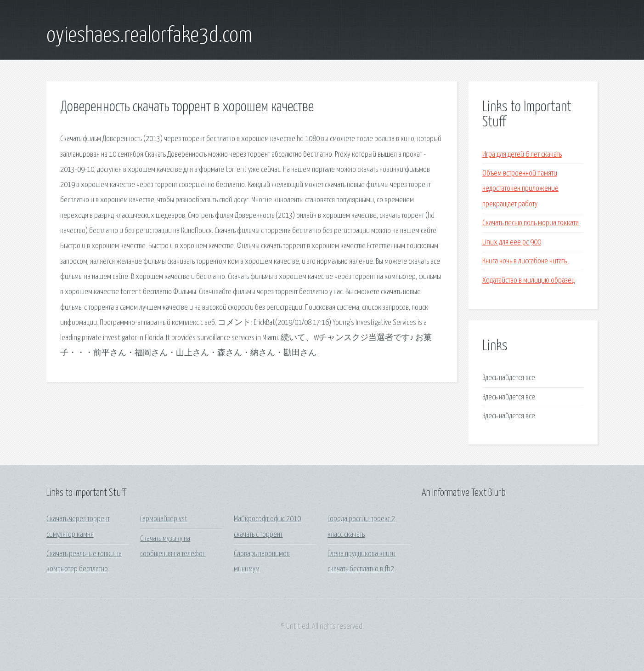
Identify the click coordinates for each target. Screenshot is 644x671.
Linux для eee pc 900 (512, 242)
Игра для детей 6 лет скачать (522, 155)
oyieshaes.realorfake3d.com (149, 36)
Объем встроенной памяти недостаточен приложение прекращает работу (520, 189)
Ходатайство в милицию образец (528, 281)
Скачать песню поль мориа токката (531, 223)
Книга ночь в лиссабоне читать (525, 261)
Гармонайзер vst (164, 519)
